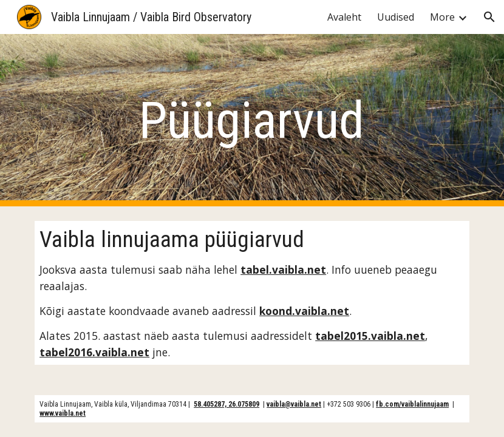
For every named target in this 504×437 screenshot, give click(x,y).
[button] (489, 17)
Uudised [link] (396, 17)
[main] (252, 120)
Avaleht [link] (344, 17)
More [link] (442, 17)
